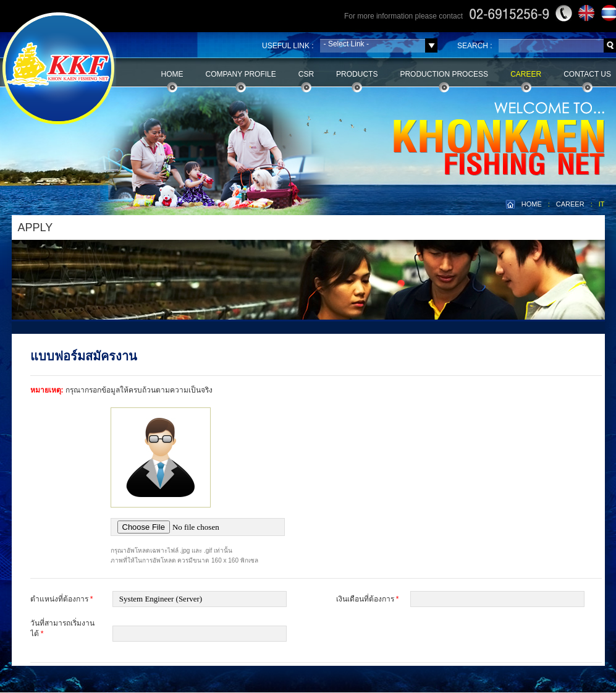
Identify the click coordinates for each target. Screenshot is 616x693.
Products (357, 74)
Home (172, 74)
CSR (306, 74)
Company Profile (241, 74)
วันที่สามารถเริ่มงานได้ (62, 628)
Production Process (444, 74)
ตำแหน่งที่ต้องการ (62, 599)
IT (602, 204)
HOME (532, 204)
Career (526, 74)
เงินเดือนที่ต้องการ (368, 599)
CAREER (570, 204)
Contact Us (587, 74)
